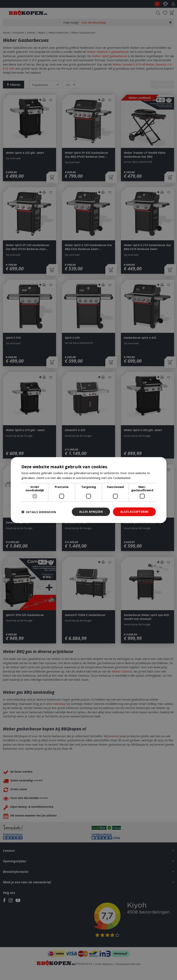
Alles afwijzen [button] (91, 512)
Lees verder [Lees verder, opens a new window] (140, 478)
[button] (39, 512)
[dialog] (89, 490)
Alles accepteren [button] (134, 512)
